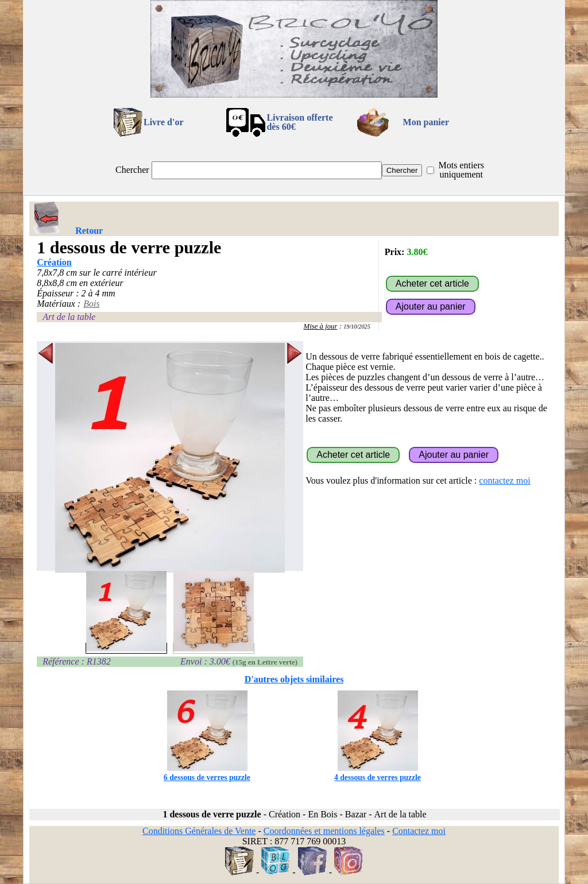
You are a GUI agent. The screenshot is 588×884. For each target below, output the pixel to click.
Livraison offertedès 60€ (299, 122)
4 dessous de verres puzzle (378, 773)
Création (54, 262)
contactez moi (504, 480)
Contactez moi (419, 831)
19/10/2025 (357, 327)
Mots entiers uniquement (461, 170)
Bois (91, 304)
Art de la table (69, 317)
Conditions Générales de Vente (199, 831)
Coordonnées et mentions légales (324, 831)
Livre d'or (163, 122)
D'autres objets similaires (294, 679)
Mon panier (426, 122)
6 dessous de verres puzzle (207, 773)
